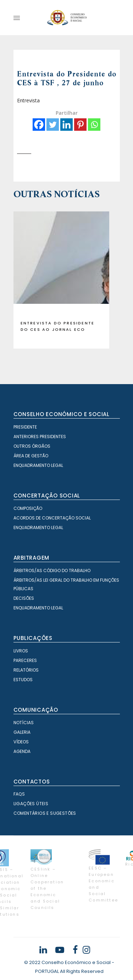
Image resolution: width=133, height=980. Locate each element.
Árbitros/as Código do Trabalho (52, 570)
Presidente (25, 427)
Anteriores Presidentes (40, 437)
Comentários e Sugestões (45, 813)
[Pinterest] (80, 125)
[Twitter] (53, 125)
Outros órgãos (32, 446)
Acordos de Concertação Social (52, 518)
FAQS (19, 794)
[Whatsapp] (94, 125)
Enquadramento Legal (38, 465)
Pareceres (25, 660)
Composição (28, 508)
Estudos (23, 680)
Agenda (22, 751)
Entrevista (28, 100)
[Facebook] (39, 125)
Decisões (24, 598)
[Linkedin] (66, 125)
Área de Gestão (31, 456)
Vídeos (21, 742)
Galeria (22, 732)
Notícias (24, 723)
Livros (21, 651)
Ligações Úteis (31, 804)
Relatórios (26, 670)
